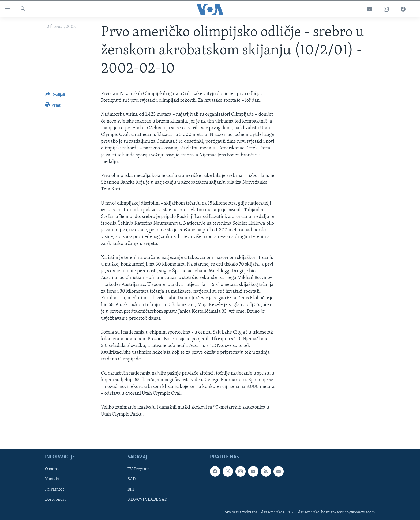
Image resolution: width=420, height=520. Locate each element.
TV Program (139, 469)
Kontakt (52, 479)
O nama (52, 469)
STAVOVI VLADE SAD (147, 500)
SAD (132, 479)
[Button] (55, 96)
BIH (131, 489)
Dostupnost (55, 500)
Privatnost (55, 489)
